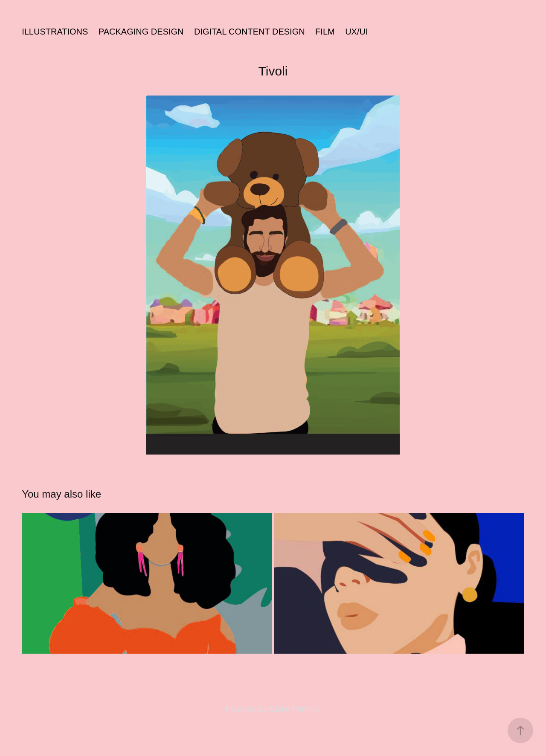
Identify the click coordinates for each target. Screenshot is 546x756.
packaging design (141, 32)
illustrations (55, 32)
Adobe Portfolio (294, 709)
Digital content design (250, 32)
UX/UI (356, 32)
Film (325, 32)
